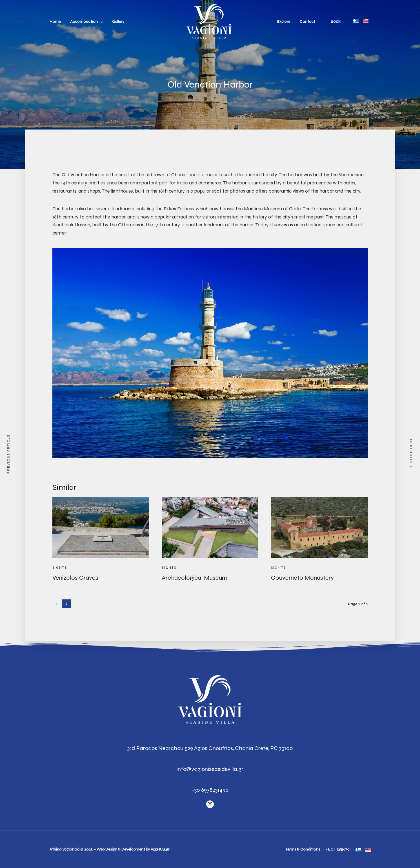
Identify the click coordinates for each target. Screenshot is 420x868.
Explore (284, 22)
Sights (60, 568)
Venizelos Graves (75, 578)
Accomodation (84, 22)
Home (55, 22)
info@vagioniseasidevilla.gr (210, 769)
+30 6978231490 (210, 790)
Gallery (118, 22)
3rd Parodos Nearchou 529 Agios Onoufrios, (180, 748)
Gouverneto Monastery (302, 578)
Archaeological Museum (195, 578)
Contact (307, 22)
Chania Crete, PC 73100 (264, 748)
